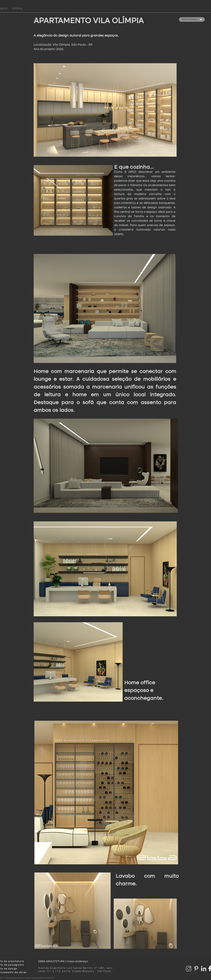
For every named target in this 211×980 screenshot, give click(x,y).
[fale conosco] (192, 19)
